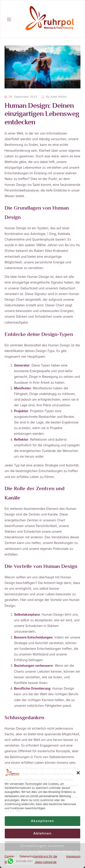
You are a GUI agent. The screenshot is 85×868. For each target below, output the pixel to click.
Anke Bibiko (58, 97)
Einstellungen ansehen (42, 846)
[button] (78, 773)
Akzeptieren (42, 821)
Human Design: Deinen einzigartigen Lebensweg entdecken (42, 114)
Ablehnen (42, 833)
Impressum (73, 856)
